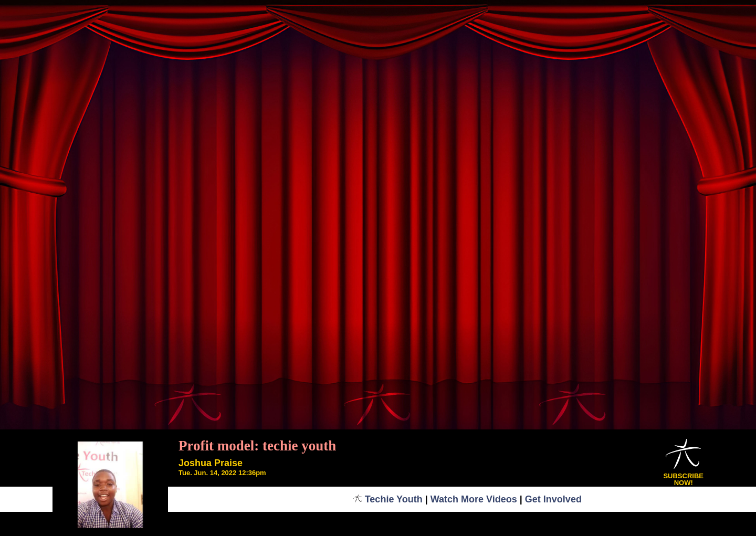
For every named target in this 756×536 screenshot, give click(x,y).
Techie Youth (388, 499)
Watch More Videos (474, 499)
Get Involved (553, 499)
